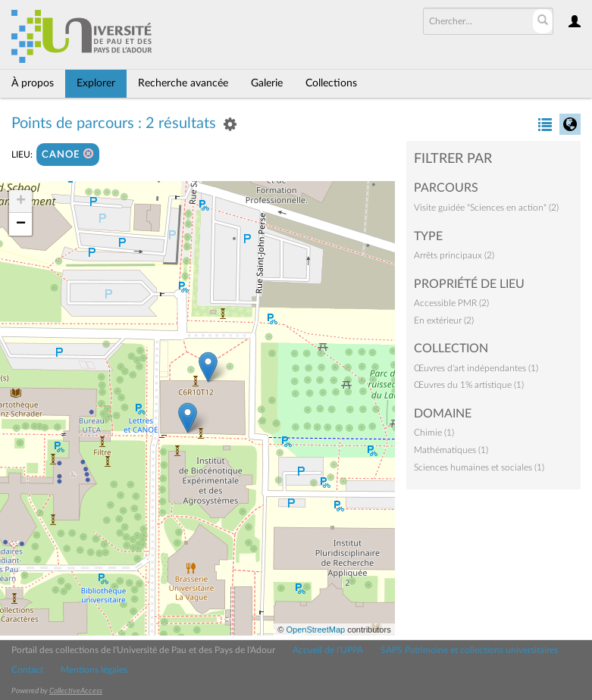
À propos (33, 83)
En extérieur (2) (444, 320)
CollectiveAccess (76, 691)
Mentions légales (94, 670)
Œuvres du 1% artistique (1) (469, 385)
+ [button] (21, 202)
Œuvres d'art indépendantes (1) (476, 368)
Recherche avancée (183, 83)
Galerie (267, 83)
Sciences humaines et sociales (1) (479, 467)
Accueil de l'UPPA (328, 650)
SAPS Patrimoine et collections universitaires (469, 650)
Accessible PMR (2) (451, 303)
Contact (27, 670)
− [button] (21, 224)
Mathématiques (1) (451, 450)
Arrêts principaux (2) (454, 255)
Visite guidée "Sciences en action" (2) (486, 208)
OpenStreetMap (315, 630)
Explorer (96, 83)
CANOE (68, 154)
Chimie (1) (434, 433)
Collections (331, 83)
